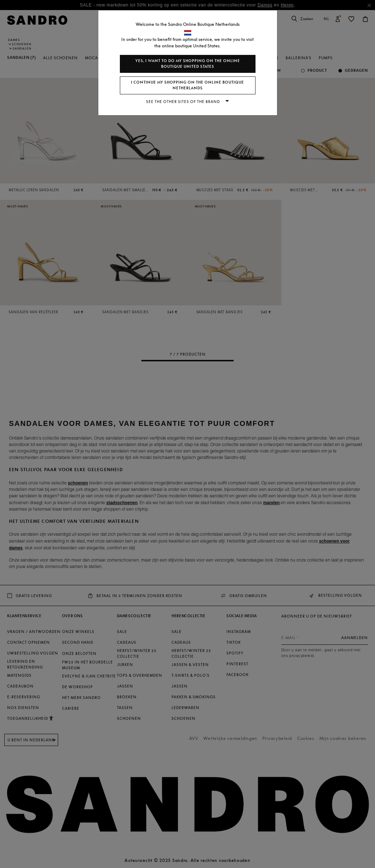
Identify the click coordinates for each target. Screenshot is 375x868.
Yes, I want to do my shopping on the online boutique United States (188, 64)
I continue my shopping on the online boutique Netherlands (187, 85)
